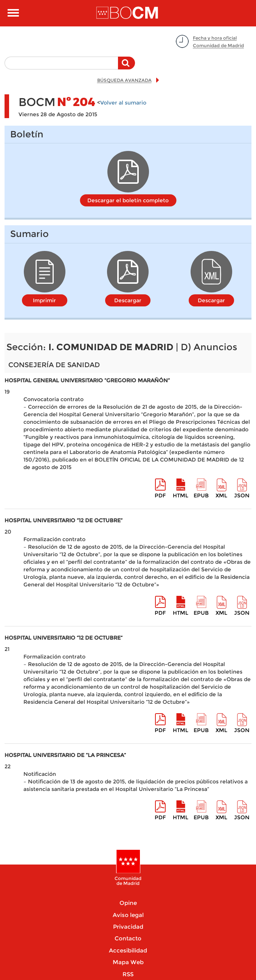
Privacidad (128, 927)
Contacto (128, 938)
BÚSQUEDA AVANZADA (124, 80)
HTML (181, 495)
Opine (128, 903)
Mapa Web (128, 962)
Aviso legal (128, 915)
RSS (128, 974)
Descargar (128, 300)
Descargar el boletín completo (128, 200)
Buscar (126, 67)
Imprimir (44, 300)
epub (201, 495)
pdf (160, 495)
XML (221, 495)
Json (242, 495)
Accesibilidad (128, 950)
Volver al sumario (123, 103)
